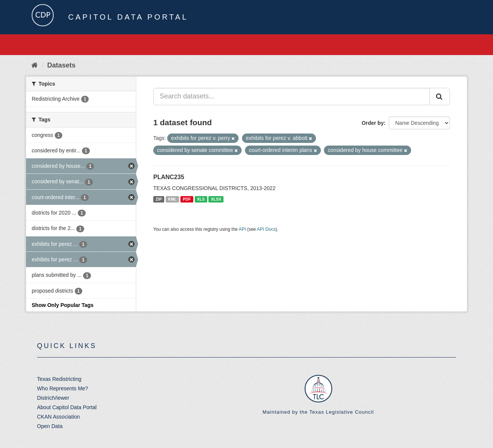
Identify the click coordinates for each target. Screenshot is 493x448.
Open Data (50, 426)
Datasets (61, 65)
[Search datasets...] (292, 97)
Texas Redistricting (59, 379)
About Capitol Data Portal (67, 407)
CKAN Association (59, 417)
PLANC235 (169, 177)
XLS (201, 199)
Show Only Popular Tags (63, 305)
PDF (187, 199)
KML (172, 199)
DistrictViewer (53, 398)
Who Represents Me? (62, 388)
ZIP (159, 199)
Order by (373, 123)
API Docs (267, 229)
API (242, 229)
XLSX (216, 199)
